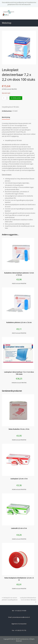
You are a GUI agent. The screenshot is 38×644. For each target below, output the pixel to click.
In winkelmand (16, 98)
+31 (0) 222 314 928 (20, 611)
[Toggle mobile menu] (35, 13)
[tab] (6, 117)
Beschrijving (6, 117)
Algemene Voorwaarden (19, 624)
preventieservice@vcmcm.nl (21, 617)
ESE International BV (25, 4)
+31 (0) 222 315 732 (21, 630)
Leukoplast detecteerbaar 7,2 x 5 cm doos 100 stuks (28, 600)
